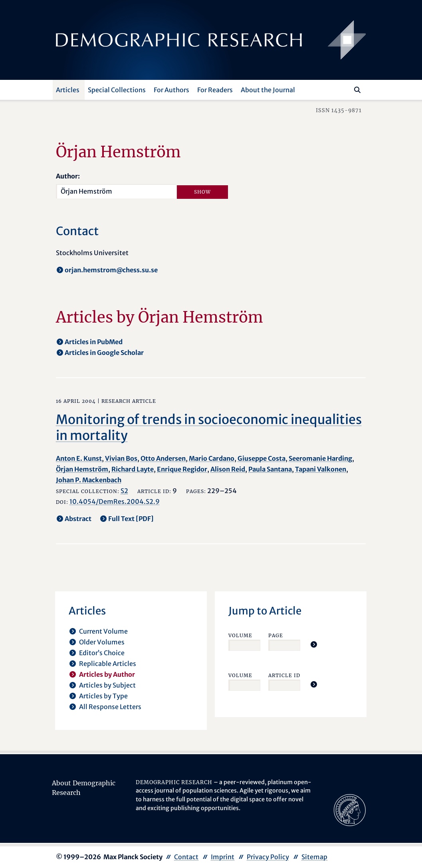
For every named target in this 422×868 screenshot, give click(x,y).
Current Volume (103, 631)
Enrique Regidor (182, 469)
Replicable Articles (108, 664)
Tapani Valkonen (321, 469)
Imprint (223, 857)
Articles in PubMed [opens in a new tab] (94, 342)
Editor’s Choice (102, 653)
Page (276, 635)
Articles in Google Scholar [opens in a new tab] (104, 353)
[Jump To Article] (314, 644)
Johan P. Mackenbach (89, 480)
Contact (186, 857)
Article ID (284, 675)
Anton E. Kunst (79, 458)
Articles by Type (103, 696)
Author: (68, 176)
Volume (240, 635)
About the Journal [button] (268, 90)
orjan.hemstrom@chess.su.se (111, 270)
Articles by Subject (107, 685)
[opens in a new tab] (350, 809)
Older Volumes (102, 642)
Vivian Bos (121, 458)
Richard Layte (133, 469)
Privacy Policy (268, 857)
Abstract (78, 519)
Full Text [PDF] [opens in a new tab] (131, 519)
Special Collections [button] (117, 90)
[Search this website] (346, 89)
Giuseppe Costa (262, 458)
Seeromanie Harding (320, 458)
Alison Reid (228, 469)
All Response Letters (110, 707)
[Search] (357, 90)
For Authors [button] (171, 90)
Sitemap (314, 857)
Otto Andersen (163, 458)
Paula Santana (270, 469)
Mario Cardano (212, 458)
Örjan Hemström (82, 469)
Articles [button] (68, 90)
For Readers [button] (215, 90)
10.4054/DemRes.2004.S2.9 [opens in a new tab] (115, 501)
